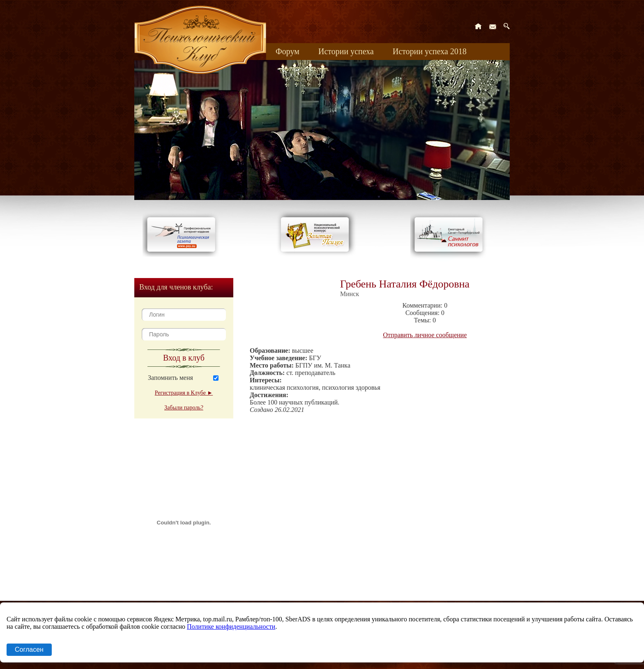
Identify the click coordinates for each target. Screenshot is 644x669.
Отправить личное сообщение (425, 335)
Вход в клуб (184, 358)
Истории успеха (346, 51)
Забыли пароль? (184, 408)
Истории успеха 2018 (430, 51)
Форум (287, 51)
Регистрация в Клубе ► (184, 393)
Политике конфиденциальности (231, 626)
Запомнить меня (170, 378)
